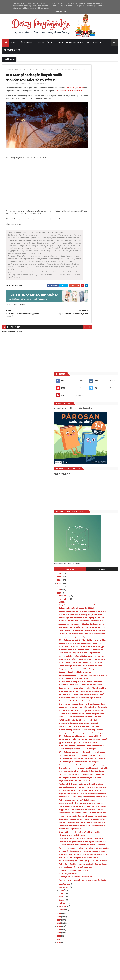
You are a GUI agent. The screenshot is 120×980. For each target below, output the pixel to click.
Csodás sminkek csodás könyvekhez (97, 432)
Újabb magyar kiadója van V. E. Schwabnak (100, 639)
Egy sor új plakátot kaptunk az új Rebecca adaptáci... (101, 697)
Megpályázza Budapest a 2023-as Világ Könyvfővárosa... (101, 427)
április (89, 785)
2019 (86, 799)
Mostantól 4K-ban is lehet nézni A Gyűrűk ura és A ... (101, 613)
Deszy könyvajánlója (92, 928)
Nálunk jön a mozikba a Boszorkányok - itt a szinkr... (100, 603)
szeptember (92, 769)
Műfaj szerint (93, 42)
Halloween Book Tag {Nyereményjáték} (95, 329)
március (90, 788)
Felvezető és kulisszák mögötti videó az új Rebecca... (100, 499)
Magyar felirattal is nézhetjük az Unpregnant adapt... (101, 764)
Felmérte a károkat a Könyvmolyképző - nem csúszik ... (102, 665)
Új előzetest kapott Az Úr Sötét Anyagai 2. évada (100, 474)
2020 (87, 311)
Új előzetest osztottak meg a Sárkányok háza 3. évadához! (104, 885)
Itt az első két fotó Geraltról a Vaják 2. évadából (99, 689)
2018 (86, 802)
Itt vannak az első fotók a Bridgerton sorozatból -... (98, 494)
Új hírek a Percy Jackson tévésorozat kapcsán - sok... (100, 525)
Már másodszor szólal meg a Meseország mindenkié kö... (99, 634)
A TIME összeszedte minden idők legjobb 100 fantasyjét (100, 489)
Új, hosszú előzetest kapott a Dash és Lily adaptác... (101, 396)
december (91, 314)
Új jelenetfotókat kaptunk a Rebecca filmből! (98, 515)
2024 (87, 298)
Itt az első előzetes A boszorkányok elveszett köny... (102, 551)
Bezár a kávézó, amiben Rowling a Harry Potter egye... (101, 582)
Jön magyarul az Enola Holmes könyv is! (100, 759)
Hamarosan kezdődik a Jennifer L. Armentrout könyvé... (101, 541)
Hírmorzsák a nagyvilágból (33, 69)
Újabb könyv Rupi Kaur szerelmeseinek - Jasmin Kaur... (101, 740)
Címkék (109, 287)
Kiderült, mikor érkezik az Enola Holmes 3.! (105, 904)
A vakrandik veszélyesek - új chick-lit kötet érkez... (102, 355)
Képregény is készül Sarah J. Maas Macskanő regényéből (101, 587)
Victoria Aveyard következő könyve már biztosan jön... (99, 649)
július (89, 776)
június (89, 779)
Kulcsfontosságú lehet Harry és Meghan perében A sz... (100, 702)
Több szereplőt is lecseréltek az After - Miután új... (100, 505)
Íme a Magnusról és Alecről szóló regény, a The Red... (100, 344)
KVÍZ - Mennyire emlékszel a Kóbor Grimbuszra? (101, 567)
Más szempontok (12, 50)
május (89, 782)
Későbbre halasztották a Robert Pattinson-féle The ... (100, 680)
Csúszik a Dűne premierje (97, 684)
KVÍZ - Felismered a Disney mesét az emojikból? (101, 536)
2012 (86, 821)
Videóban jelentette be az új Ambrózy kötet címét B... (99, 675)
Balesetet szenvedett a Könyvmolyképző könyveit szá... (101, 713)
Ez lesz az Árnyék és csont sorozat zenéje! (101, 556)
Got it (67, 11)
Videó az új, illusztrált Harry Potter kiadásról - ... (101, 520)
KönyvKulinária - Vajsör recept (100, 693)
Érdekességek (27, 42)
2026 (87, 292)
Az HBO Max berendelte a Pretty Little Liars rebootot (100, 707)
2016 (86, 808)
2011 (86, 824)
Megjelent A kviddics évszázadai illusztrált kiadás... (100, 655)
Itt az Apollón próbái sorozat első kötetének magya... (101, 391)
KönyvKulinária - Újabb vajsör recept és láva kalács (99, 324)
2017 (86, 805)
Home (8, 69)
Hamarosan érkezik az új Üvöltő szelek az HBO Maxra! (105, 913)
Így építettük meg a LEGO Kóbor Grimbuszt (100, 546)
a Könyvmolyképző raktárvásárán (26, 97)
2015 (86, 812)
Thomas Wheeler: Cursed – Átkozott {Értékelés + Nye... (99, 660)
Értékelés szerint (74, 42)
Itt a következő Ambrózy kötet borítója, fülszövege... (100, 592)
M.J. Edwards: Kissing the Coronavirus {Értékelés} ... (99, 448)
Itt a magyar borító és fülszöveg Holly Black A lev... (100, 339)
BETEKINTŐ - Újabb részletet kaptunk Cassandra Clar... (99, 718)
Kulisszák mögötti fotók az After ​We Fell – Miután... (101, 422)
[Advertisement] (100, 210)
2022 (87, 304)
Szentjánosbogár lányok (16, 94)
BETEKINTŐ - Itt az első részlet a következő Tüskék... (100, 453)
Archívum (91, 287)
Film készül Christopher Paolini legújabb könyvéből (100, 598)
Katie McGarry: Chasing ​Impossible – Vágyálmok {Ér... (102, 458)
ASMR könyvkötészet (95, 755)
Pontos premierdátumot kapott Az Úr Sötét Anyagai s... (102, 530)
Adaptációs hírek (17, 69)
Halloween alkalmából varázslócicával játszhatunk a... (101, 334)
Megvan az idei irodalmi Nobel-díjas (100, 608)
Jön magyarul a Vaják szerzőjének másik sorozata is (101, 375)
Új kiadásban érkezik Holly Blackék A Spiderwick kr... (101, 350)
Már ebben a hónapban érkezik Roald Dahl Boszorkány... (100, 723)
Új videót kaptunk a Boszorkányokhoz (95, 479)
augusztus (91, 772)
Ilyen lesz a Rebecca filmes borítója (98, 751)
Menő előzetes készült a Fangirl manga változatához (100, 412)
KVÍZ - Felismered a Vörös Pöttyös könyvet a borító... (101, 381)
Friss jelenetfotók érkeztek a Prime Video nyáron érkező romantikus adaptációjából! (104, 895)
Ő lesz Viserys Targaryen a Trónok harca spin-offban (101, 670)
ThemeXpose (15, 977)
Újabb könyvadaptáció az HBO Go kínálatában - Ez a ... (101, 360)
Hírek (14, 42)
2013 (86, 818)
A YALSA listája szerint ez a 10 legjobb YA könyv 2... (99, 386)
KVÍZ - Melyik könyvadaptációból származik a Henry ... (101, 572)
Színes (58, 42)
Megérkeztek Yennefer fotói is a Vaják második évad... (100, 629)
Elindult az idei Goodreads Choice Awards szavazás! (101, 370)
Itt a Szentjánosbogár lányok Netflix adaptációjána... (99, 484)
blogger (74, 336)
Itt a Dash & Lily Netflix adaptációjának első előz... (99, 623)
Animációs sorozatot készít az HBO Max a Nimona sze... (102, 618)
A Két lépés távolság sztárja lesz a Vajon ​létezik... (101, 401)
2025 (87, 295)
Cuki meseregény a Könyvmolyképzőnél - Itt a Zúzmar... (99, 734)
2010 (87, 828)
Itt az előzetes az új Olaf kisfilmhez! (97, 443)
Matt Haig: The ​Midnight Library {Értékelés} (100, 510)
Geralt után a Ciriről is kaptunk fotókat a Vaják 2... (100, 644)
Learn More (57, 11)
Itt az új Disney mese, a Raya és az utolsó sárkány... (101, 417)
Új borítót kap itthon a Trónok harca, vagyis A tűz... (99, 463)
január (90, 795)
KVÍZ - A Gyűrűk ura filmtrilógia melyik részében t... (100, 406)
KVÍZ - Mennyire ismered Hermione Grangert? (102, 577)
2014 (87, 815)
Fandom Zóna (44, 42)
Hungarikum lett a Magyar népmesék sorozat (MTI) (98, 468)
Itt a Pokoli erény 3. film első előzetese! (98, 745)
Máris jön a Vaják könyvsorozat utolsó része (100, 728)
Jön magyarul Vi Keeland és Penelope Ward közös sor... (99, 365)
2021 (86, 308)
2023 (87, 301)
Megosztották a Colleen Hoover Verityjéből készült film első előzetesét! (105, 876)
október (90, 320)
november (91, 317)
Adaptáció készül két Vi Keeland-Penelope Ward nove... (101, 438)
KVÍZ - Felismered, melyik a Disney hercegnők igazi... (101, 561)
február (90, 792)
